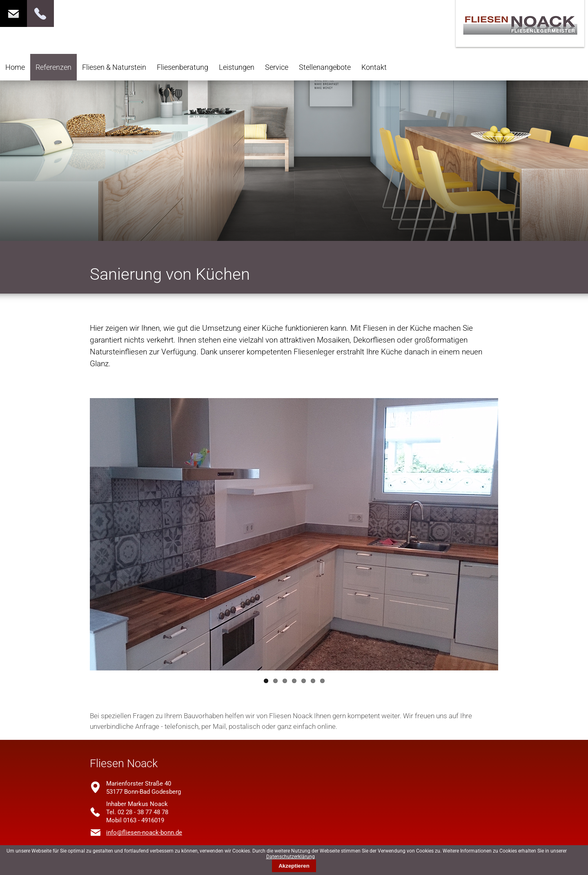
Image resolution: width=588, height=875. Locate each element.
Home (15, 67)
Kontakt (374, 67)
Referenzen (53, 67)
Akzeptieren (294, 866)
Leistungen (237, 67)
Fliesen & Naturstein (114, 67)
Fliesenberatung (183, 67)
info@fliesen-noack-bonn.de (144, 833)
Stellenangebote (325, 67)
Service (277, 67)
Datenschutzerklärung (291, 857)
